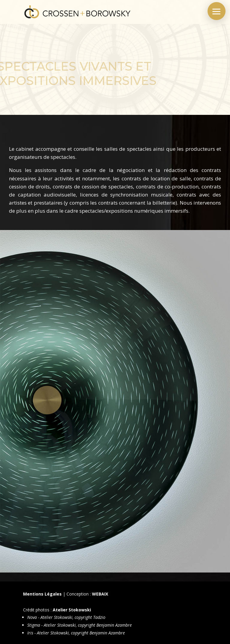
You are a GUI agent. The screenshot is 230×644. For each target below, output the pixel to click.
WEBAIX (100, 594)
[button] (217, 11)
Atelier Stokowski (72, 610)
